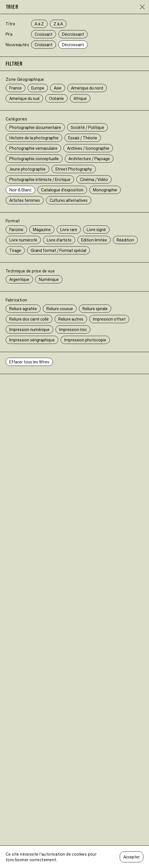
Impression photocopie (85, 340)
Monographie (105, 190)
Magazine (42, 230)
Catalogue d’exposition (62, 190)
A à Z (39, 24)
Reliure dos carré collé (29, 319)
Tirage (15, 250)
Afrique (80, 98)
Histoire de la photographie (34, 138)
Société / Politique (87, 127)
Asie (58, 88)
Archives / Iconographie (88, 148)
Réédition (125, 240)
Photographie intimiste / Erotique (40, 179)
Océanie (56, 98)
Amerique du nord (87, 88)
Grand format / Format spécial (58, 250)
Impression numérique (29, 329)
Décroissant (73, 34)
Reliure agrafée (23, 309)
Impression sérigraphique (32, 340)
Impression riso (73, 329)
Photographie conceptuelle (34, 159)
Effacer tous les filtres (29, 362)
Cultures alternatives (69, 200)
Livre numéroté (23, 240)
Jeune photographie (27, 169)
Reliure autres (71, 319)
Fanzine (16, 230)
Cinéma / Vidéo (94, 179)
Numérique (49, 279)
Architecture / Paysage (89, 159)
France (15, 88)
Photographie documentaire (35, 127)
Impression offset (109, 319)
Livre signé (96, 230)
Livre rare (69, 230)
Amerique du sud (24, 98)
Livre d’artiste (59, 240)
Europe (38, 88)
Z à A (58, 24)
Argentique (19, 279)
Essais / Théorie (83, 138)
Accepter (132, 857)
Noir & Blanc (20, 190)
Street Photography (74, 169)
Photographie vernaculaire (33, 148)
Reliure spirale (95, 309)
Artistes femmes (25, 200)
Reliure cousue (60, 309)
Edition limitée (94, 240)
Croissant (44, 34)
